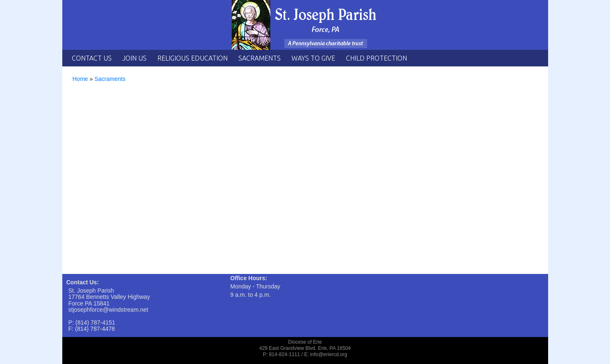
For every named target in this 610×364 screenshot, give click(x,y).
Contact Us (92, 58)
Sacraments (260, 58)
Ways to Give (313, 58)
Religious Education (192, 58)
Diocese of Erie (305, 342)
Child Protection (376, 58)
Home (80, 79)
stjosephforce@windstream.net (108, 310)
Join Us (135, 58)
